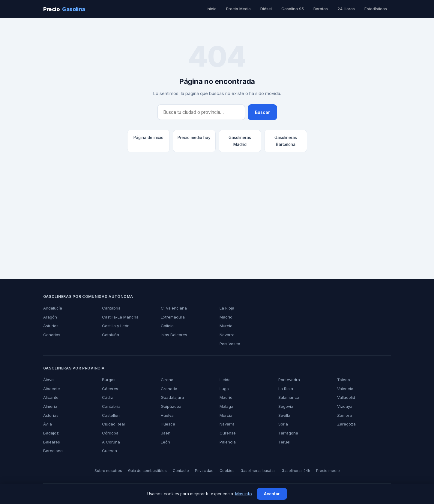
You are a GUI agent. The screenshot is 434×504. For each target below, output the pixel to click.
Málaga (226, 406)
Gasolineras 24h (292, 471)
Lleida (225, 380)
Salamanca (288, 397)
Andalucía (52, 308)
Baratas (322, 9)
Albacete (51, 389)
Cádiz (107, 397)
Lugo (224, 389)
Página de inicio (148, 137)
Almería (50, 406)
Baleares (51, 442)
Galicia (167, 326)
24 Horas (347, 9)
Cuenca (109, 451)
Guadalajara (172, 397)
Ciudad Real (113, 424)
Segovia (286, 406)
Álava (48, 380)
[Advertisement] (217, 223)
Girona (167, 380)
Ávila (48, 424)
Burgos (109, 380)
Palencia (227, 442)
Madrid (226, 317)
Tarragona (288, 433)
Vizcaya (344, 406)
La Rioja (227, 308)
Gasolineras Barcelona (286, 141)
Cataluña (110, 335)
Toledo (343, 380)
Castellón (111, 415)
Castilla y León (115, 326)
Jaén (165, 433)
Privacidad (205, 471)
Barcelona (52, 451)
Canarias (51, 335)
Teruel (284, 442)
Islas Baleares (173, 335)
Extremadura (173, 317)
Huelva (167, 415)
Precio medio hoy (194, 137)
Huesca (168, 424)
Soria (283, 424)
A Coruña (111, 442)
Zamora (344, 415)
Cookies (226, 471)
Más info (243, 494)
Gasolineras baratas (256, 471)
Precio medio (322, 471)
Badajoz (51, 433)
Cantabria (111, 308)
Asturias (51, 326)
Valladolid (346, 397)
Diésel (268, 9)
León (165, 442)
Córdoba (110, 433)
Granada (169, 389)
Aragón (50, 317)
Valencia (345, 389)
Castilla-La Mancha (119, 317)
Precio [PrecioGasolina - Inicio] (64, 9)
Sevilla (284, 415)
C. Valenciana (173, 308)
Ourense (227, 433)
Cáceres (109, 389)
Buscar (263, 112)
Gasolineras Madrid (240, 141)
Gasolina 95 (294, 9)
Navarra (227, 335)
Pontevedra (289, 380)
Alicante (51, 397)
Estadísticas (376, 9)
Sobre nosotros (113, 471)
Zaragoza (346, 424)
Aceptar (271, 494)
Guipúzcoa (171, 406)
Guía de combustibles (151, 471)
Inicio (214, 9)
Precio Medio (240, 9)
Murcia (226, 326)
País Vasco (229, 344)
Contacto (183, 471)
